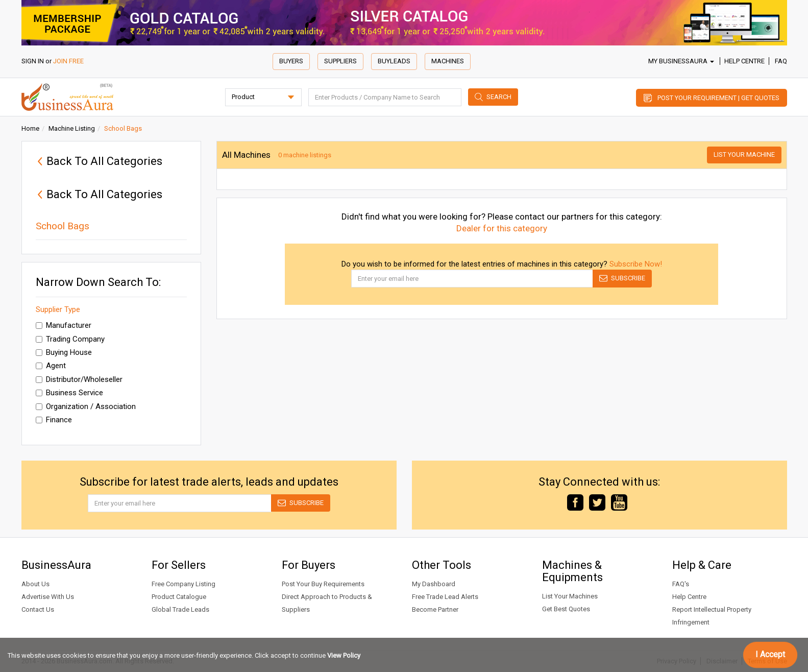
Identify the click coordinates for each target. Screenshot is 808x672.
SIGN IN (33, 61)
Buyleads (394, 61)
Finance (54, 420)
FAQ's (681, 584)
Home (30, 128)
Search (499, 97)
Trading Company (70, 339)
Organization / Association (86, 406)
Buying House (64, 352)
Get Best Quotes (566, 609)
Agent (51, 366)
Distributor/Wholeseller (79, 379)
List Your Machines (570, 596)
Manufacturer (64, 325)
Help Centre (744, 61)
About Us (35, 584)
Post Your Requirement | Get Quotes (718, 98)
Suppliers (340, 61)
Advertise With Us (48, 597)
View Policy (344, 655)
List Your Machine (744, 154)
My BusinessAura (681, 61)
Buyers (291, 61)
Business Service (69, 393)
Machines (448, 61)
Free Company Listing (183, 584)
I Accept (770, 654)
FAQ (781, 61)
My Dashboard (434, 584)
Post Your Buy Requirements (323, 584)
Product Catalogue (179, 597)
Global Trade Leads (180, 609)
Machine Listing (72, 128)
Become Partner (435, 609)
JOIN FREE (68, 61)
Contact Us (38, 609)
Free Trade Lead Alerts (445, 597)
